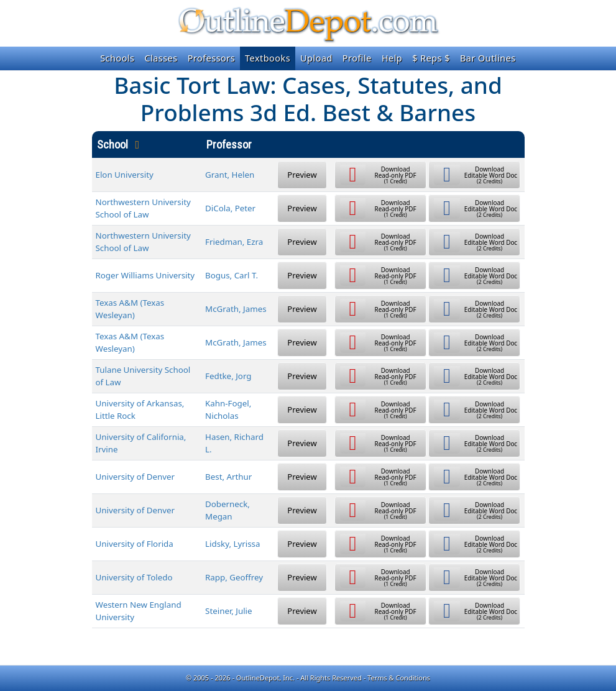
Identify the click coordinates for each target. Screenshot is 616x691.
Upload (316, 58)
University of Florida (135, 544)
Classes (161, 58)
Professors (211, 58)
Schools (117, 58)
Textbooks (268, 58)
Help (392, 58)
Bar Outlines (488, 58)
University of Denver (136, 477)
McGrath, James (236, 309)
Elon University (125, 175)
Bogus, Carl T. (232, 275)
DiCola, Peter (230, 208)
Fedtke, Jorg (228, 376)
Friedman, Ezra (234, 242)
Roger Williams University (145, 275)
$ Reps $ (431, 58)
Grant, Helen (230, 175)
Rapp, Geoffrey (234, 577)
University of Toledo (134, 577)
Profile (357, 58)
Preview (302, 175)
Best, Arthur (228, 477)
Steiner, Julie (229, 611)
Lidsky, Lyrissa (232, 544)
